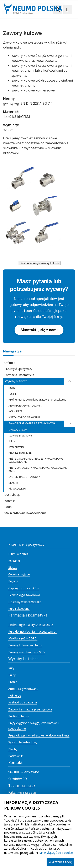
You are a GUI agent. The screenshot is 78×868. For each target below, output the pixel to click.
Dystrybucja (12, 495)
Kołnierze (15, 695)
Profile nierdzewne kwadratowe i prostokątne (37, 400)
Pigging (13, 581)
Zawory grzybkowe (21, 436)
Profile (13, 682)
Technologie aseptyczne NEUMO (31, 625)
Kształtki (14, 561)
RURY (12, 388)
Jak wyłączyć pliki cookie (56, 853)
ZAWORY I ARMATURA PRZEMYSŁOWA (32, 423)
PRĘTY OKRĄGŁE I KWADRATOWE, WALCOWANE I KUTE (38, 469)
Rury (11, 668)
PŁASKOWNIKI (17, 489)
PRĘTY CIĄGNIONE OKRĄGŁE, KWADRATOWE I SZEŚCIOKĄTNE (37, 460)
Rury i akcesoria (19, 609)
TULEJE (13, 394)
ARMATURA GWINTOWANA (25, 406)
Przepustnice (17, 447)
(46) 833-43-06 (25, 786)
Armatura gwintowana (23, 689)
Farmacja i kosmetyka (19, 375)
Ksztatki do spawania (23, 702)
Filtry (12, 441)
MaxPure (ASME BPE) (23, 638)
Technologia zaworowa (24, 595)
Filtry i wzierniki (18, 554)
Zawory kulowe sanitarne (25, 645)
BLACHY (13, 483)
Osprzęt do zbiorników (24, 588)
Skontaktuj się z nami (39, 330)
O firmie (10, 363)
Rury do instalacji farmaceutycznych (32, 631)
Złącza (13, 567)
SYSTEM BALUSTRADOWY (24, 477)
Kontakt (10, 501)
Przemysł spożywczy (18, 369)
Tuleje (12, 675)
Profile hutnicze (19, 716)
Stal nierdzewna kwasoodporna (25, 513)
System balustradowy (23, 742)
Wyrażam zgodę (60, 862)
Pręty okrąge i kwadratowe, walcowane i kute (39, 735)
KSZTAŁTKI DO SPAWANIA (24, 417)
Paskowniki (16, 756)
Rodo (8, 507)
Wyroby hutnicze (16, 381)
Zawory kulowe (18, 430)
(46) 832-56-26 (27, 793)
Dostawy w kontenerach (25, 602)
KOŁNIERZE (15, 411)
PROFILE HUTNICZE (20, 453)
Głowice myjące (19, 574)
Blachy (13, 749)
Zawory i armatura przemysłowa (30, 709)
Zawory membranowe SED (27, 652)
